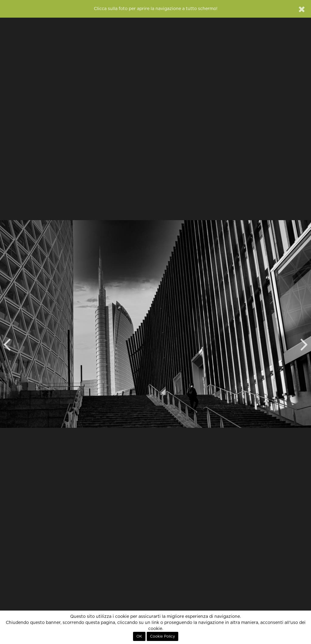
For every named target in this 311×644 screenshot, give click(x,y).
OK (139, 636)
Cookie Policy (162, 636)
